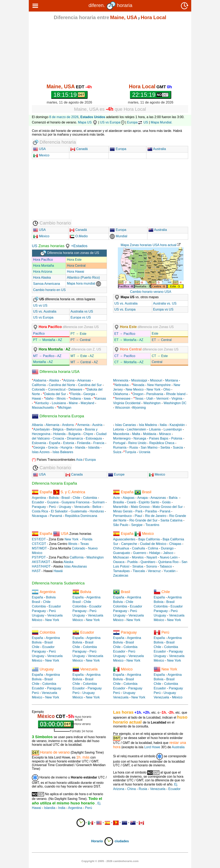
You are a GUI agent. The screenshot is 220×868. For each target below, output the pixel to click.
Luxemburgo (173, 429)
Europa (118, 149)
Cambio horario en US (49, 290)
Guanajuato (122, 553)
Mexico (41, 155)
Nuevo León (169, 557)
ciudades (122, 841)
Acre (116, 498)
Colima (153, 548)
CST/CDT (39, 544)
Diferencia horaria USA (56, 372)
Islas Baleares (63, 452)
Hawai (36, 399)
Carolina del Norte (61, 385)
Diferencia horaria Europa (58, 416)
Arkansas (84, 380)
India (62, 808)
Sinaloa (138, 566)
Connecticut (57, 389)
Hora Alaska (42, 278)
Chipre (88, 434)
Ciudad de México (153, 544)
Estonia (69, 443)
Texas (139, 399)
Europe (116, 474)
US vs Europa (113, 122)
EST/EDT (39, 539)
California (39, 385)
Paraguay (39, 507)
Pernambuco (122, 516)
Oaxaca (119, 562)
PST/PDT (39, 557)
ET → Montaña (125, 340)
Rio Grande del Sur (143, 520)
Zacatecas (121, 575)
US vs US (40, 305)
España (55, 443)
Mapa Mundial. (162, 122)
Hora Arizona (43, 272)
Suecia (178, 447)
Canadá (79, 149)
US (35, 246)
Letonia (119, 429)
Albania (37, 425)
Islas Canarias (126, 425)
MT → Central (81, 362)
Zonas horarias (51, 246)
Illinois (61, 399)
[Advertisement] (110, 52)
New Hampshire (159, 385)
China (131, 789)
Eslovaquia (94, 438)
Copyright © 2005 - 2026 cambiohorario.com (110, 861)
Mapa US (88, 122)
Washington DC (175, 403)
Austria (97, 425)
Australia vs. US (165, 303)
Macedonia (121, 434)
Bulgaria (75, 434)
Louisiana (59, 403)
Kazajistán (177, 425)
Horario (102, 841)
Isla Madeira (148, 425)
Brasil (66, 498)
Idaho (50, 399)
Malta (136, 434)
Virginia (177, 399)
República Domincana (81, 516)
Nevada (139, 385)
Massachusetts (43, 408)
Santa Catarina (171, 520)
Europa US (138, 122)
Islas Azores (41, 452)
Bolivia (54, 498)
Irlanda (80, 447)
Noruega (140, 438)
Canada (74, 474)
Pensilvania (155, 394)
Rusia (134, 447)
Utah (150, 399)
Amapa (142, 498)
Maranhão (120, 507)
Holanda (59, 434)
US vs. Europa (125, 309)
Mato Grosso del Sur (168, 507)
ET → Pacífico (125, 334)
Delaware (75, 389)
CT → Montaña (125, 362)
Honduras (97, 511)
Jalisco (168, 553)
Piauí (138, 516)
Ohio (167, 389)
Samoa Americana (47, 284)
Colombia (90, 498)
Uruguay (65, 507)
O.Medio (79, 236)
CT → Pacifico (125, 356)
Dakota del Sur (55, 394)
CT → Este (160, 356)
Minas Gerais (123, 511)
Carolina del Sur (90, 385)
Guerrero (140, 553)
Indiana (76, 399)
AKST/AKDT (41, 562)
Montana (171, 380)
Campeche (129, 544)
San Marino (149, 447)
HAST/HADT (41, 566)
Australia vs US (82, 311)
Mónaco (165, 434)
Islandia (94, 447)
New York (154, 389)
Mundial (118, 236)
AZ (60, 340)
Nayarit (152, 557)
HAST (36, 571)
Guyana (53, 502)
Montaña (39, 362)
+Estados (79, 246)
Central (157, 362)
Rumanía (120, 447)
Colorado (39, 389)
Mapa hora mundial (84, 283)
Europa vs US (81, 317)
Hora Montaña (43, 266)
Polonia (177, 438)
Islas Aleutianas (75, 566)
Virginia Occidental (127, 403)
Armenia (83, 425)
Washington (152, 403)
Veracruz (154, 571)
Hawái (58, 571)
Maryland (87, 403)
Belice (97, 507)
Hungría (67, 447)
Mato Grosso (140, 507)
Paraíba (151, 511)
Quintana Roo (168, 562)
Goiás (166, 502)
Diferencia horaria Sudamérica (58, 583)
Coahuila (138, 548)
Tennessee (122, 399)
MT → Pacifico (44, 356)
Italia (163, 425)
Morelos (138, 557)
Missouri (156, 380)
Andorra (68, 425)
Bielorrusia (74, 429)
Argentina (39, 498)
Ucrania (145, 452)
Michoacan (121, 557)
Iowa (87, 399)
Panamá (56, 516)
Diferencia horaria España (54, 483)
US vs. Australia (45, 311)
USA (42, 149)
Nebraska (122, 385)
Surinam (98, 502)
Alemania (53, 425)
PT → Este (78, 334)
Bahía (173, 498)
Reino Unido (137, 443)
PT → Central (80, 340)
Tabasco (166, 566)
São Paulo (121, 525)
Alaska (54, 380)
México (41, 236)
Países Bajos (159, 438)
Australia (157, 149)
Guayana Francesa (75, 502)
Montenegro (122, 438)
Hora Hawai (75, 272)
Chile (76, 498)
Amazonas (158, 498)
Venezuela (82, 507)
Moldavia (150, 434)
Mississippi (139, 380)
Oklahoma (121, 394)
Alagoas (129, 498)
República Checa (162, 443)
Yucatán (170, 571)
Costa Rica (40, 511)
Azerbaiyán (42, 429)
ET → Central (162, 340)
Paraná (165, 511)
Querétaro (148, 562)
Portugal (119, 443)
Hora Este (74, 260)
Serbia (165, 447)
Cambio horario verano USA (151, 292)
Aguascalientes (124, 539)
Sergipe (137, 525)
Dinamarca (75, 438)
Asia (79, 460)
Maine (73, 403)
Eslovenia (39, 443)
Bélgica (58, 429)
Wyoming (139, 408)
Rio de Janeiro (156, 516)
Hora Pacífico (43, 260)
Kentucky (42, 403)
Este (155, 333)
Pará (139, 511)
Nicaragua (39, 516)
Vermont (162, 399)
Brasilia (118, 502)
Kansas (100, 399)
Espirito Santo (149, 502)
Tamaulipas (121, 571)
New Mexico (135, 389)
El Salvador (59, 511)
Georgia (89, 394)
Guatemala (79, 511)
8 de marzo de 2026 (64, 117)
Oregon (138, 394)
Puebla (132, 562)
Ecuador (38, 502)
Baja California (149, 539)
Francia (99, 443)
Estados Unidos (93, 117)
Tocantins (152, 525)
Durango (167, 548)
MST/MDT (39, 548)
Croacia (58, 438)
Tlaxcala (139, 571)
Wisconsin (123, 408)
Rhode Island (176, 394)
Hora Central (76, 266)
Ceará (131, 502)
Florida (75, 394)
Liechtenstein (137, 429)
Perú (52, 507)
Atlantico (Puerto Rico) (83, 278)
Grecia (53, 447)
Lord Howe (152, 747)
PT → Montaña (44, 340)
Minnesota (121, 380)
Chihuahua (121, 548)
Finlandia (84, 443)
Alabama (40, 380)
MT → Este (79, 356)
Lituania (155, 429)
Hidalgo (155, 553)
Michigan (65, 408)
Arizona (69, 380)
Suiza (117, 452)
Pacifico (39, 333)
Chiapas (175, 544)
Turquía (130, 452)
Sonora (152, 566)
